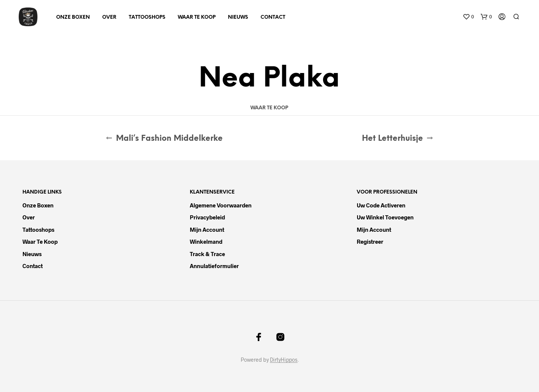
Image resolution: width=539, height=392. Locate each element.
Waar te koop (197, 17)
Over (109, 17)
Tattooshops (147, 17)
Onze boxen (73, 17)
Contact (273, 17)
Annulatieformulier (214, 266)
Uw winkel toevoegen (385, 217)
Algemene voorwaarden (221, 205)
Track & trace (207, 254)
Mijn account (207, 230)
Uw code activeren (381, 205)
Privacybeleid (207, 217)
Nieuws (238, 17)
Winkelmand (206, 241)
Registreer (370, 241)
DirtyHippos (284, 360)
